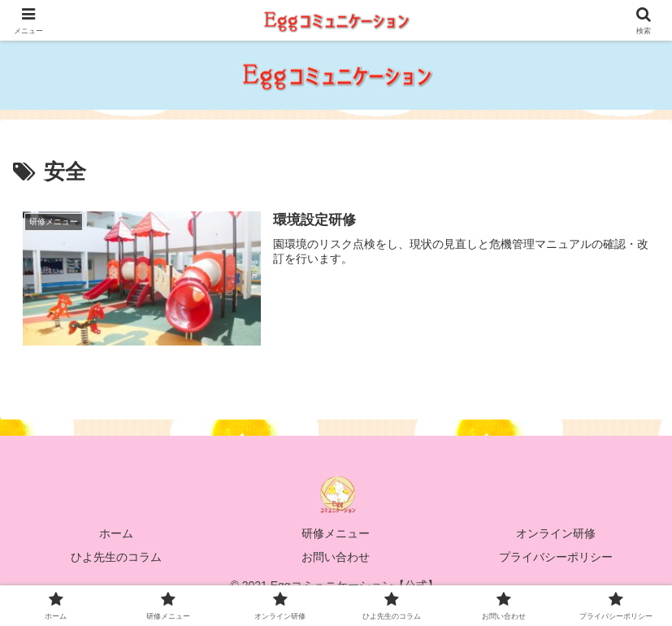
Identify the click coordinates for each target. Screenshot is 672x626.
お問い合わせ (336, 557)
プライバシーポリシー (556, 557)
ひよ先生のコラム (116, 557)
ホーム (116, 533)
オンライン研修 (556, 533)
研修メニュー (336, 533)
